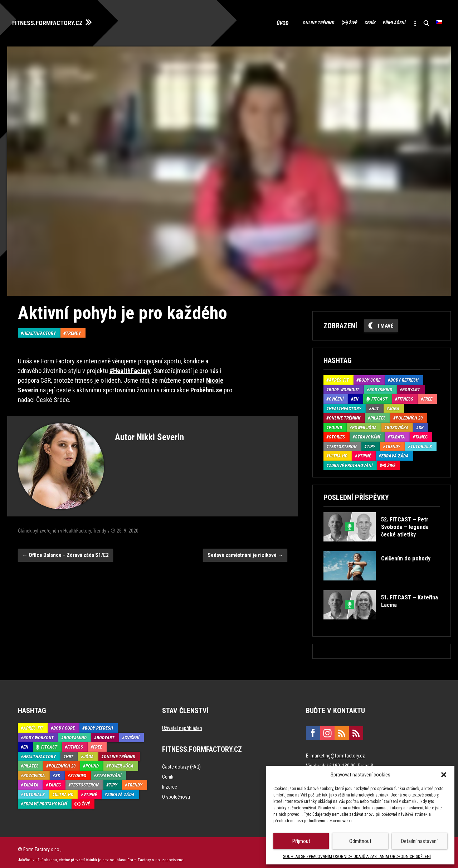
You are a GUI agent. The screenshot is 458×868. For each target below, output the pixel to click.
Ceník (346, 21)
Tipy (371, 443)
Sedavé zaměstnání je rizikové (245, 552)
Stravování (367, 434)
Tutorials (421, 443)
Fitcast (379, 396)
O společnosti (176, 794)
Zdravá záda (395, 453)
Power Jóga (364, 424)
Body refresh (405, 377)
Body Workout (344, 386)
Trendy (73, 330)
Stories (337, 434)
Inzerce (170, 784)
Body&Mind (381, 386)
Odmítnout (360, 841)
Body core (370, 377)
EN (356, 396)
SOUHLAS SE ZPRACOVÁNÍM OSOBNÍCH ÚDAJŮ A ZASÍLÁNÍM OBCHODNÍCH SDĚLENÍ (357, 857)
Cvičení (336, 396)
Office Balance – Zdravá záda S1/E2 (65, 552)
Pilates (378, 415)
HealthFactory (40, 330)
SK (421, 424)
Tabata (398, 434)
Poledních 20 (409, 415)
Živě (320, 21)
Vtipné (364, 453)
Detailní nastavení (419, 841)
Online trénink (276, 21)
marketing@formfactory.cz (338, 752)
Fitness (405, 396)
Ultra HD (338, 453)
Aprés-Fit (339, 377)
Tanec (421, 434)
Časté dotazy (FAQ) (181, 764)
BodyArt (411, 386)
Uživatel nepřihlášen (182, 725)
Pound (335, 424)
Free (428, 396)
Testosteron (343, 443)
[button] (444, 775)
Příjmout (301, 841)
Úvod (238, 21)
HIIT (375, 405)
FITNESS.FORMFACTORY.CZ (58, 21)
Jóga (394, 405)
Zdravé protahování (351, 462)
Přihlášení (380, 21)
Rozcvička (398, 424)
